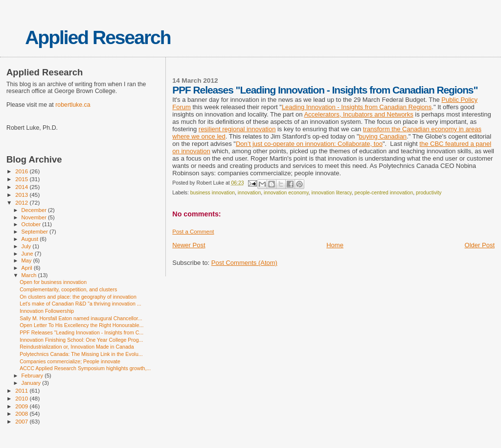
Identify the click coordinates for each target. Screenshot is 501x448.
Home (335, 245)
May (27, 260)
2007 (22, 421)
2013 (22, 195)
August (31, 239)
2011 (22, 390)
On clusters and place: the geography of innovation (78, 297)
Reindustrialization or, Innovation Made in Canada (77, 347)
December (35, 210)
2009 (22, 406)
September (36, 232)
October (32, 224)
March (30, 275)
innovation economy (286, 193)
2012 (22, 202)
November (35, 217)
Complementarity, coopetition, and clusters (68, 289)
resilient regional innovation (237, 129)
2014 (22, 187)
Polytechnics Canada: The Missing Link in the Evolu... (81, 354)
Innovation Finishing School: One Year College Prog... (81, 340)
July (27, 246)
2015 (22, 179)
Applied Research (98, 37)
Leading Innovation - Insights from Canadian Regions (357, 107)
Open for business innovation (53, 282)
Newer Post (189, 245)
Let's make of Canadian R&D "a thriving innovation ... (80, 304)
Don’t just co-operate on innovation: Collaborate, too (309, 144)
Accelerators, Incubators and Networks (358, 114)
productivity (429, 193)
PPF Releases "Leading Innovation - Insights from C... (81, 332)
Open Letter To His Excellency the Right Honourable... (81, 325)
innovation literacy (331, 193)
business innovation (213, 193)
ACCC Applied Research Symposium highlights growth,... (85, 368)
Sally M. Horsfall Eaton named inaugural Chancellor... (81, 318)
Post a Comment (193, 232)
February (33, 376)
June (28, 254)
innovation (249, 193)
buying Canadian (383, 136)
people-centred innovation (384, 193)
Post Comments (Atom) (244, 263)
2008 (22, 413)
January (32, 383)
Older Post (480, 245)
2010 (22, 398)
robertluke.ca (73, 105)
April (28, 268)
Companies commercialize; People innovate (70, 361)
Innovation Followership (47, 311)
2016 (22, 171)
